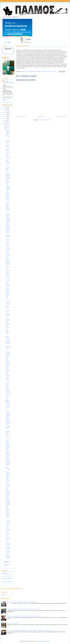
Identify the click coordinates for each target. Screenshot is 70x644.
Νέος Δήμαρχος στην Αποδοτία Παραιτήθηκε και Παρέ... (8, 414)
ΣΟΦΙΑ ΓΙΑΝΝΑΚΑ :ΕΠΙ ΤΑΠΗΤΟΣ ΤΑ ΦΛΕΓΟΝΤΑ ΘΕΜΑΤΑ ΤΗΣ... (8, 394)
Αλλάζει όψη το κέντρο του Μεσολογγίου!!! (8, 321)
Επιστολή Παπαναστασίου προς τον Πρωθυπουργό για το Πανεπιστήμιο (23, 609)
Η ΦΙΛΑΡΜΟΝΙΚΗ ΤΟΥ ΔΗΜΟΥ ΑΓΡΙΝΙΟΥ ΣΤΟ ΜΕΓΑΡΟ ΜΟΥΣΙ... (8, 218)
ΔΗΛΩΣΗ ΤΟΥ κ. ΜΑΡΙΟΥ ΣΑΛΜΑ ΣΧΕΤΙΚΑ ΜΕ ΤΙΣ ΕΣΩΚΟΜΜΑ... (8, 502)
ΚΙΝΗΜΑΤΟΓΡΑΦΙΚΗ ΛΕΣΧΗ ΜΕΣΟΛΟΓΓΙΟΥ (8, 463)
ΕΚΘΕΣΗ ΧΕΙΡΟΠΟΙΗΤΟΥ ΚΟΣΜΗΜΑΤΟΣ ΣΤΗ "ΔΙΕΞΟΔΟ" (8, 229)
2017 (5, 107)
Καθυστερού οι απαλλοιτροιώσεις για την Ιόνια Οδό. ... (8, 294)
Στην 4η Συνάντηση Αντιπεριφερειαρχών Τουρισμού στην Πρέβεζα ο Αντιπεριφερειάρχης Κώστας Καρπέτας (31, 630)
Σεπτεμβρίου (8, 564)
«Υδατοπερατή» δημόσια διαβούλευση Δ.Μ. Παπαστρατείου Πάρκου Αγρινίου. (24, 616)
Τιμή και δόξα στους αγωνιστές (8, 332)
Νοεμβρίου (8, 127)
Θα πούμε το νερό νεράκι (13, 623)
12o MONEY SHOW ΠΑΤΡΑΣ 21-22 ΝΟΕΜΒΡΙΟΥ (7, 475)
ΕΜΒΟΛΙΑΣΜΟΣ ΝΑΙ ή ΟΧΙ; (8, 348)
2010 (5, 120)
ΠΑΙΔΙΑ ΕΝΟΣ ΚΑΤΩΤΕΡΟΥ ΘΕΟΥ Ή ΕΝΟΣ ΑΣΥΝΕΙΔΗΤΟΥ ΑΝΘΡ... (8, 513)
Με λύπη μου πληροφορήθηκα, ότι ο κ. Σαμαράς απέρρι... (8, 362)
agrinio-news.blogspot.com (7, 573)
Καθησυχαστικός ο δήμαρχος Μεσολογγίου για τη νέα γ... (8, 405)
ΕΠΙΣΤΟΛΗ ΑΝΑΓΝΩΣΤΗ (8, 433)
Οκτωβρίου (8, 561)
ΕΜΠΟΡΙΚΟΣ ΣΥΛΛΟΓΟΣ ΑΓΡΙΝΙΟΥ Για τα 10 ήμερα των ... (8, 253)
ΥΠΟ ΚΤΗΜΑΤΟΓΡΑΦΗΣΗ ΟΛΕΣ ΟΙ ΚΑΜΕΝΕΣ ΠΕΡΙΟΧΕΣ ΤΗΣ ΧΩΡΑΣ (8, 548)
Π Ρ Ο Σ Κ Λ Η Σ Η (7, 280)
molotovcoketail (39, 641)
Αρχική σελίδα (41, 116)
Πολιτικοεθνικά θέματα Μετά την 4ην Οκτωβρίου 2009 (8, 274)
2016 (5, 109)
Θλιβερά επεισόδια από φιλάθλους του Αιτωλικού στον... (8, 455)
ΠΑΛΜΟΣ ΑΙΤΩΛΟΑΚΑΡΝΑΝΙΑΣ (8, 83)
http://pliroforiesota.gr (7, 576)
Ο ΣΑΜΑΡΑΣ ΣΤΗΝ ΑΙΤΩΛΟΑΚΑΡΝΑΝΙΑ (8, 354)
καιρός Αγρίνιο (8, 49)
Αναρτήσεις (5, 592)
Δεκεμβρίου (8, 124)
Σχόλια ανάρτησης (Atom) (45, 120)
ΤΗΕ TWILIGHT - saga (8, 469)
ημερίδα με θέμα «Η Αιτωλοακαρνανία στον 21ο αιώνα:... (8, 493)
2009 (5, 122)
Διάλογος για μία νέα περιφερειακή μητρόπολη (8, 537)
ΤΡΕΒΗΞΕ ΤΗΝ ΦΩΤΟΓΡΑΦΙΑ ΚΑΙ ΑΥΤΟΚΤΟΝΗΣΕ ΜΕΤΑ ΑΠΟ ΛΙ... (8, 445)
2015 (5, 111)
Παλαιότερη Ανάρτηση (62, 116)
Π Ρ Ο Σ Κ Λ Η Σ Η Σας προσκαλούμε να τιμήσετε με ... (8, 484)
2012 (5, 116)
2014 (5, 113)
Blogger (48, 641)
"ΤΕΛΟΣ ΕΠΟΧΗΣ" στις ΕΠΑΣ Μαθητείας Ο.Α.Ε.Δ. (8, 378)
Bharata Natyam (7, 327)
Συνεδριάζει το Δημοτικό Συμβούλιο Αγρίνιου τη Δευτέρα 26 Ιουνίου (22, 602)
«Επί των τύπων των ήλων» (7, 385)
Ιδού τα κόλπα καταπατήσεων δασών (8, 370)
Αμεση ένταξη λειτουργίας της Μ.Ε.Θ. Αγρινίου (7, 286)
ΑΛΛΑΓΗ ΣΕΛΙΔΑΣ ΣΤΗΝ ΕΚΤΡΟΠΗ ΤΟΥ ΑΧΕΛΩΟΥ (8, 196)
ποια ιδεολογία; (8, 307)
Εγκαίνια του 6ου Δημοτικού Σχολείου (8, 244)
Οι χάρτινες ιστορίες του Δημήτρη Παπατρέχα (8, 314)
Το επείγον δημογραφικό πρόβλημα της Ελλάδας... (8, 134)
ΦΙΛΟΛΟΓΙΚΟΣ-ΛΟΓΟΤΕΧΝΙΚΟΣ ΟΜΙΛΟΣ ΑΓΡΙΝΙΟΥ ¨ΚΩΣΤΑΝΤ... (8, 264)
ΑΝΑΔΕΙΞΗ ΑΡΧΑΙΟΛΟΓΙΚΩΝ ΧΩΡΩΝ (8, 238)
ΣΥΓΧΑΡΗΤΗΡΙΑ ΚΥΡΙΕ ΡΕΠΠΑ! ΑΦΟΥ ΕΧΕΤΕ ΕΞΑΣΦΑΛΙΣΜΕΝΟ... (8, 207)
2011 (5, 118)
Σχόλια (4, 595)
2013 (5, 114)
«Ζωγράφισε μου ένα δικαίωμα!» (8, 557)
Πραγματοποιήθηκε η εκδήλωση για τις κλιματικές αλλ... (8, 176)
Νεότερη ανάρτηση (21, 116)
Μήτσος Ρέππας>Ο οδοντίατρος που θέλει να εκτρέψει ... (8, 340)
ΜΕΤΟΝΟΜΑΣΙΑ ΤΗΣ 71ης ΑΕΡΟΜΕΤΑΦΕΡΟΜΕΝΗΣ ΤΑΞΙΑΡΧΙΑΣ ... (8, 186)
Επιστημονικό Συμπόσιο (7, 438)
